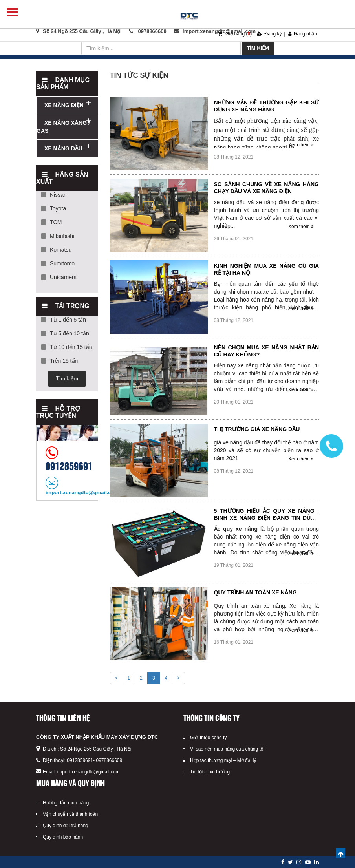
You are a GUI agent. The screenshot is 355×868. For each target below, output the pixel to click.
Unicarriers (59, 277)
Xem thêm (301, 145)
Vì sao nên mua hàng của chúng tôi (227, 749)
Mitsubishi (58, 236)
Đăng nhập (303, 34)
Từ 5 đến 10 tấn (65, 333)
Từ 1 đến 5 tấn (63, 320)
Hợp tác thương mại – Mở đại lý (223, 760)
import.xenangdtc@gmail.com (89, 772)
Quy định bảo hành (63, 837)
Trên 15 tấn (59, 361)
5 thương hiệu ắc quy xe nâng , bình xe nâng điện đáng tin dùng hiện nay (267, 518)
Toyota (53, 208)
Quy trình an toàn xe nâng (255, 592)
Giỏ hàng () (235, 34)
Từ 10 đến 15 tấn (67, 347)
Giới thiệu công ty (208, 738)
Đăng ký (269, 34)
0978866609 (109, 760)
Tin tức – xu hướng (210, 772)
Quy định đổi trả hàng (66, 826)
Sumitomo (58, 263)
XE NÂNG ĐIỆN (64, 105)
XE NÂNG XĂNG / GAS (63, 127)
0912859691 (80, 760)
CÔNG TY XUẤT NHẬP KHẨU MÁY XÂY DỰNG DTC (97, 737)
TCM (51, 222)
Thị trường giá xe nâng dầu (257, 429)
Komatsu (56, 250)
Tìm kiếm (258, 48)
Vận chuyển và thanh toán (70, 814)
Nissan (54, 195)
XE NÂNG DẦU (63, 148)
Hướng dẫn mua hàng (66, 803)
